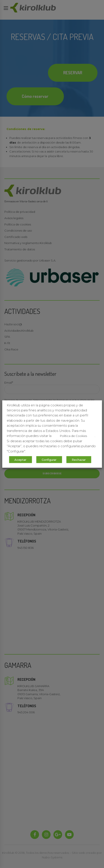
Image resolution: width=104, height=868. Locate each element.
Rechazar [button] (79, 460)
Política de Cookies (73, 436)
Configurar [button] (49, 460)
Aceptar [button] (20, 460)
